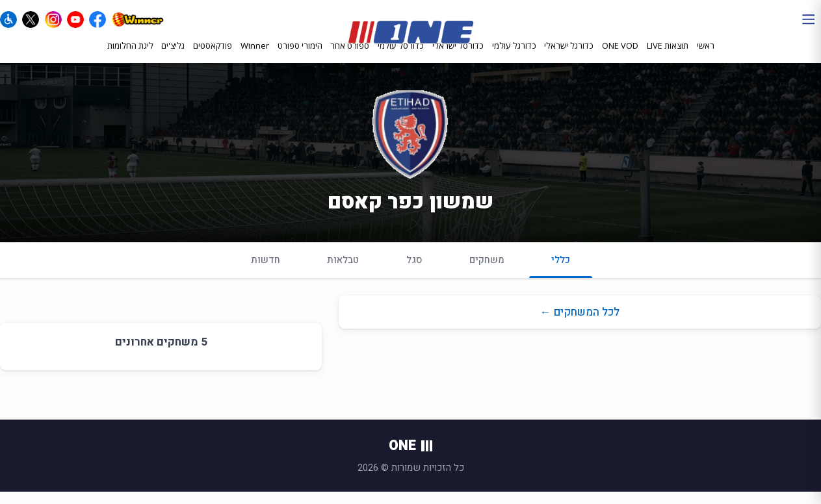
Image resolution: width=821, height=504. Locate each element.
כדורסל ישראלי (458, 57)
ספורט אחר (350, 57)
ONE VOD (620, 57)
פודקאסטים (213, 57)
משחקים (487, 272)
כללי (561, 278)
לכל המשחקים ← (580, 324)
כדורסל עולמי (401, 57)
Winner (255, 57)
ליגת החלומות (130, 57)
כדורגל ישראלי (569, 57)
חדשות (266, 272)
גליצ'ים (173, 57)
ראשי (706, 57)
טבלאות (343, 272)
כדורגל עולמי (514, 57)
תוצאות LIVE (668, 57)
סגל (414, 272)
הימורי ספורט (300, 57)
